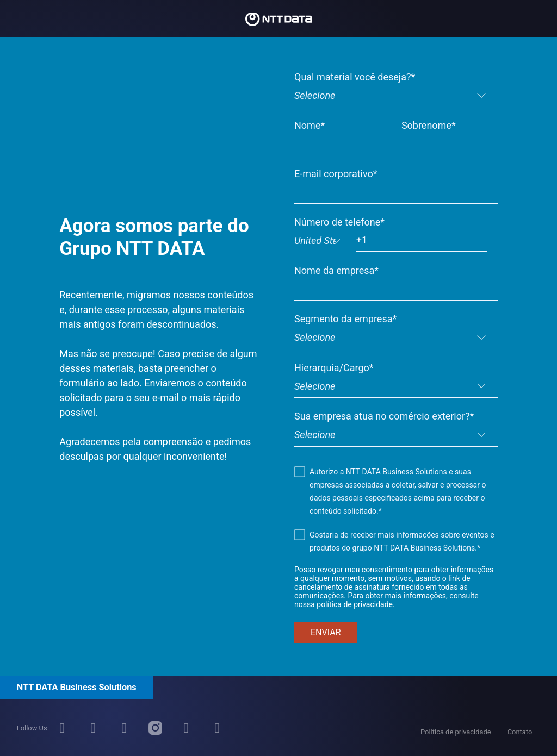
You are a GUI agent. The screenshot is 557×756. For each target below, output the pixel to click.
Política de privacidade (456, 732)
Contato (520, 732)
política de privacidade (355, 604)
